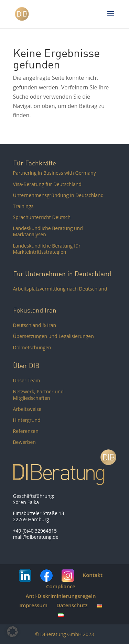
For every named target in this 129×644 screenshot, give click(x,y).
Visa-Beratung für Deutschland (47, 184)
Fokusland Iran (35, 310)
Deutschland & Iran (35, 325)
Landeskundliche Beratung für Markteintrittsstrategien (47, 249)
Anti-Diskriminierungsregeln (61, 596)
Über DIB (26, 365)
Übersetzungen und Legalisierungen (53, 336)
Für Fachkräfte (35, 163)
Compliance (61, 586)
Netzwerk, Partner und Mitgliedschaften (38, 395)
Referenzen (26, 431)
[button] (12, 632)
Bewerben (24, 442)
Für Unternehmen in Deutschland (62, 274)
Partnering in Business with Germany (55, 173)
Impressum (33, 605)
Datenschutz (72, 605)
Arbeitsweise (27, 409)
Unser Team (27, 380)
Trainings (23, 206)
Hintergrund (27, 420)
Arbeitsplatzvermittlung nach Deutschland (60, 289)
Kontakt (93, 575)
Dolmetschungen (32, 347)
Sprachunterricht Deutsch (42, 217)
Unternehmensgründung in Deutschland (58, 195)
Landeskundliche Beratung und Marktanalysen (48, 231)
